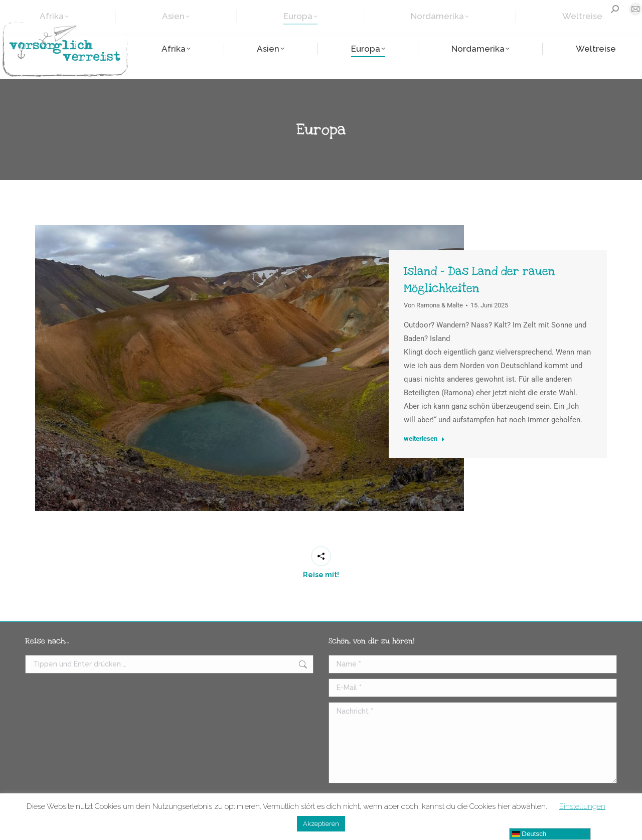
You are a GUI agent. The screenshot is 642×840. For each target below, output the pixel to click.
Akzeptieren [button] (321, 824)
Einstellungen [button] (582, 806)
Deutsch (529, 834)
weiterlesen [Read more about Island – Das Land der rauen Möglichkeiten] (424, 439)
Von (433, 305)
